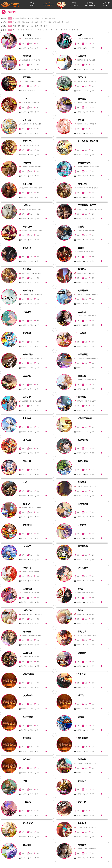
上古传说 (81, 333)
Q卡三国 (81, 674)
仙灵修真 (26, 759)
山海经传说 (27, 610)
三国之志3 (26, 589)
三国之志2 (26, 653)
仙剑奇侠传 (82, 504)
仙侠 (32, 22)
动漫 (37, 22)
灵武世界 (81, 653)
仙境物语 (26, 632)
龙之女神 (81, 802)
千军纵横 (26, 802)
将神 (24, 99)
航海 (59, 22)
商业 (63, 22)
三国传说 (81, 312)
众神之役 (26, 440)
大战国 (80, 248)
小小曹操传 (27, 695)
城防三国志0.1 (28, 674)
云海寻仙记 (27, 291)
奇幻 (41, 22)
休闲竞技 (38, 18)
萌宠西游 (81, 482)
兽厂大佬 (26, 35)
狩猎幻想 (81, 376)
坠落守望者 (27, 717)
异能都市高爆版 (84, 163)
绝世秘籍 (81, 759)
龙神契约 (26, 738)
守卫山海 (26, 312)
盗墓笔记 (26, 248)
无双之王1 (26, 141)
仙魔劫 (80, 227)
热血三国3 (81, 184)
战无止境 (81, 77)
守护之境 (81, 525)
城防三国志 (27, 354)
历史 (46, 22)
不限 (10, 18)
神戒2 (79, 589)
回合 (19, 26)
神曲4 (79, 610)
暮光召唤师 (82, 461)
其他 (68, 22)
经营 (37, 26)
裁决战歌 (81, 397)
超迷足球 (26, 461)
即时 (14, 26)
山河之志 (26, 205)
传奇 (14, 22)
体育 (54, 22)
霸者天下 (81, 717)
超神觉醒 (26, 56)
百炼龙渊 (81, 56)
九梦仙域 (26, 418)
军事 (50, 22)
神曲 (24, 781)
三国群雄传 (82, 354)
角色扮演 (16, 18)
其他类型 (52, 18)
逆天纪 (80, 695)
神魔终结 (26, 568)
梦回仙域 (81, 781)
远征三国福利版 (84, 418)
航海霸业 (81, 269)
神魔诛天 (26, 163)
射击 (32, 26)
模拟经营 (30, 18)
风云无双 (26, 397)
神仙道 (80, 120)
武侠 (28, 22)
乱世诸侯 (26, 269)
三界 (79, 35)
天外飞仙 (26, 120)
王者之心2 (26, 227)
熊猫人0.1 (26, 504)
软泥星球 (26, 333)
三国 (19, 22)
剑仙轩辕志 (82, 738)
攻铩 (24, 482)
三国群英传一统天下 (86, 205)
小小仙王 (26, 546)
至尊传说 (81, 99)
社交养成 (45, 18)
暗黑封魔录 (82, 291)
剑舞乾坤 (81, 845)
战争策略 (23, 18)
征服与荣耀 (82, 440)
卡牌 (23, 26)
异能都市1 (26, 525)
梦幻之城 (81, 632)
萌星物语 (26, 845)
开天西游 (26, 77)
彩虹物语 (81, 823)
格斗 (28, 26)
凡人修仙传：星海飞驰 (87, 141)
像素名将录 (82, 568)
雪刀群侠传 (82, 546)
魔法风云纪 (27, 823)
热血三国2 (26, 184)
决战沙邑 (26, 376)
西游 (23, 22)
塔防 (41, 26)
